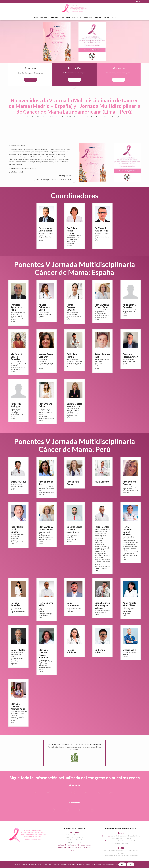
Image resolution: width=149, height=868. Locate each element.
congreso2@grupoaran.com (80, 847)
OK (122, 864)
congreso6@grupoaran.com (81, 845)
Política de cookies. (112, 864)
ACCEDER (138, 1)
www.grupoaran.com (74, 850)
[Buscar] (115, 18)
